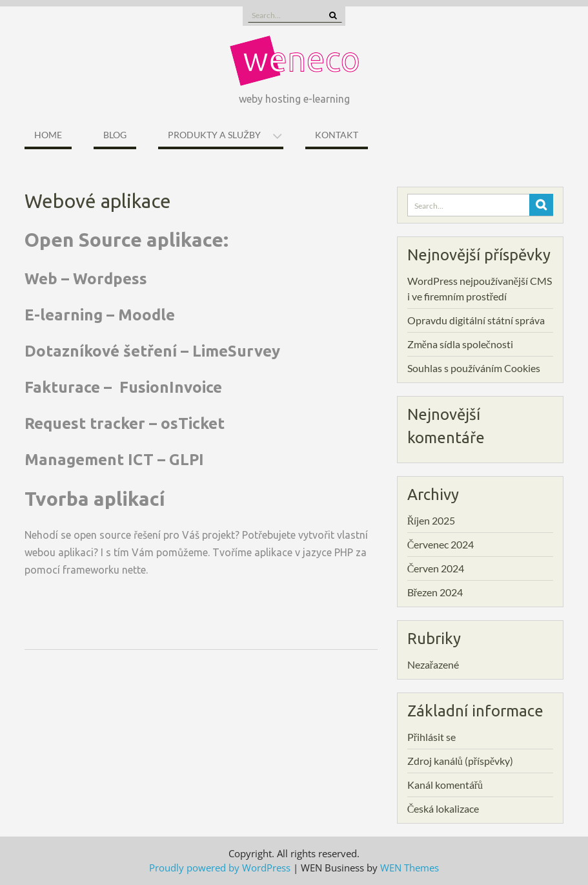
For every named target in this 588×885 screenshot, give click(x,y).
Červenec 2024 (441, 544)
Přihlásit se (431, 737)
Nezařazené (433, 664)
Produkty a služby (214, 135)
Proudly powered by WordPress (220, 868)
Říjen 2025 (431, 520)
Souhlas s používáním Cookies (474, 368)
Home (48, 135)
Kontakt (337, 135)
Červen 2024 (436, 568)
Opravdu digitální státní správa (476, 320)
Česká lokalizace (443, 808)
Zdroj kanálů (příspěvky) (460, 761)
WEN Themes (410, 868)
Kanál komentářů (445, 785)
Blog (115, 135)
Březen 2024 (435, 592)
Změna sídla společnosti (460, 344)
